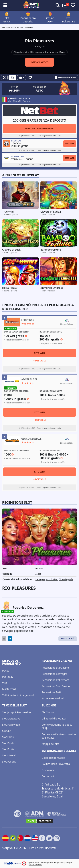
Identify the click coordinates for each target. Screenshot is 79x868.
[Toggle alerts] (58, 5)
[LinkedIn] (10, 639)
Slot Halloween (11, 725)
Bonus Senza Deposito (28, 20)
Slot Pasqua (9, 762)
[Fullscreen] (4, 78)
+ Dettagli (39, 361)
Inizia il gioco (40, 62)
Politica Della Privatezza (56, 764)
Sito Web (70, 144)
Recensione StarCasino (55, 668)
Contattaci (48, 776)
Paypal (6, 671)
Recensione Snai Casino (56, 686)
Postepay (8, 677)
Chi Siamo (48, 712)
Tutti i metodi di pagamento (19, 695)
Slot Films (8, 737)
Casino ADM (50, 20)
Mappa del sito (51, 744)
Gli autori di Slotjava (54, 718)
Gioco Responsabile (53, 758)
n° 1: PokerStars (69, 20)
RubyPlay (41, 47)
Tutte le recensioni (53, 698)
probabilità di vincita (35, 864)
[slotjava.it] (31, 5)
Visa (5, 683)
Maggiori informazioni (39, 129)
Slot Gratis (7, 20)
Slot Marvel (9, 755)
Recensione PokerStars (55, 680)
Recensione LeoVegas (55, 674)
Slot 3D (6, 731)
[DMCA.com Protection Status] (39, 821)
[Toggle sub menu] (5, 5)
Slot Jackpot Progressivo (16, 712)
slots (15, 27)
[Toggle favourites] (73, 5)
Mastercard (9, 689)
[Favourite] (30, 78)
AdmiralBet (52, 579)
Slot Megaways (11, 718)
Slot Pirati (8, 743)
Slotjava (6, 27)
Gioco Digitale (66, 579)
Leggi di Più (68, 639)
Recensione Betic (52, 692)
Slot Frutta (8, 749)
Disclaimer (48, 770)
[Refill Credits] (12, 78)
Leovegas (40, 579)
